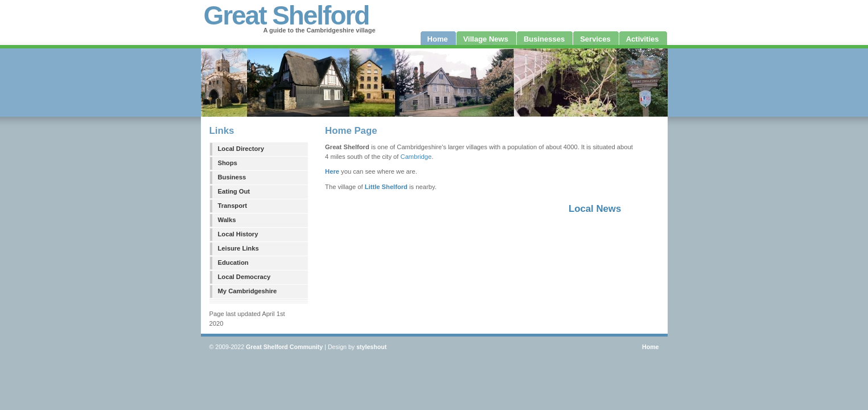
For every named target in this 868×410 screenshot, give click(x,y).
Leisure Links (238, 248)
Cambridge (416, 157)
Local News (595, 209)
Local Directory (241, 149)
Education (233, 263)
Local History (238, 234)
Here (332, 171)
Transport (233, 206)
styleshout (371, 347)
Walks (227, 220)
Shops (228, 163)
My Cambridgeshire (248, 291)
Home (651, 347)
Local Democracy (244, 277)
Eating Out (234, 191)
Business (232, 177)
